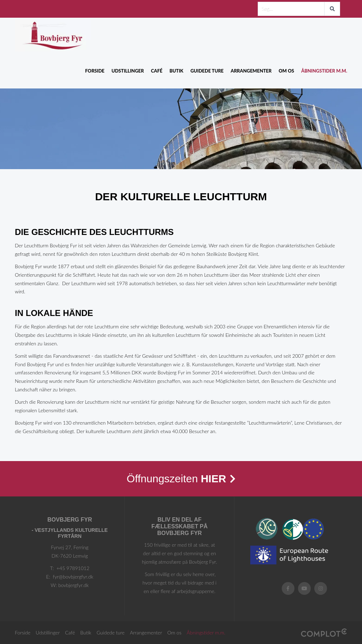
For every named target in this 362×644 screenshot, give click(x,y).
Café (157, 71)
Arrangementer (251, 71)
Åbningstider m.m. (324, 71)
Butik (176, 71)
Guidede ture (207, 71)
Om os (286, 71)
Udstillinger (128, 71)
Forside (95, 71)
